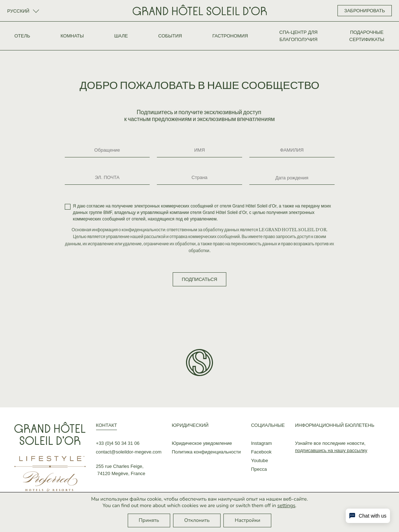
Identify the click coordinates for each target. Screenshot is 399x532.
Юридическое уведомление (202, 443)
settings (286, 506)
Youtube (260, 461)
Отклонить (197, 520)
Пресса (259, 469)
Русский (19, 11)
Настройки (247, 520)
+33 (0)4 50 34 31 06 (118, 443)
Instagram (262, 443)
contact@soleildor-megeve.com (129, 452)
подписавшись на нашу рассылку (331, 450)
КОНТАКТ (107, 425)
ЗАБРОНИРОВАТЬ (365, 11)
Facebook (261, 452)
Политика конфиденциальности (206, 452)
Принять (149, 520)
